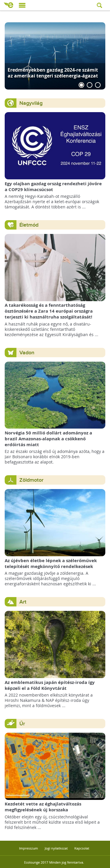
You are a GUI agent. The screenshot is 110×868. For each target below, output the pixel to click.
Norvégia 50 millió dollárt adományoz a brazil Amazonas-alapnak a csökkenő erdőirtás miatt (48, 439)
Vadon (27, 353)
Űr (22, 724)
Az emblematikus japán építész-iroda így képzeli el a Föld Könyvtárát (50, 685)
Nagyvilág (31, 103)
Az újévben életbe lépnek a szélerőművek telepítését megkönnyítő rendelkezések (51, 563)
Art (23, 602)
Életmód (29, 225)
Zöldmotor (31, 480)
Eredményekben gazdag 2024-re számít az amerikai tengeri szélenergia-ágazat (53, 73)
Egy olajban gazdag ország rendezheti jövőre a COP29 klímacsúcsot (53, 187)
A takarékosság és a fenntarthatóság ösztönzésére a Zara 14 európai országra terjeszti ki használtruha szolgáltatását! (49, 311)
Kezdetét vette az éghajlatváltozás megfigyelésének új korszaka (43, 807)
